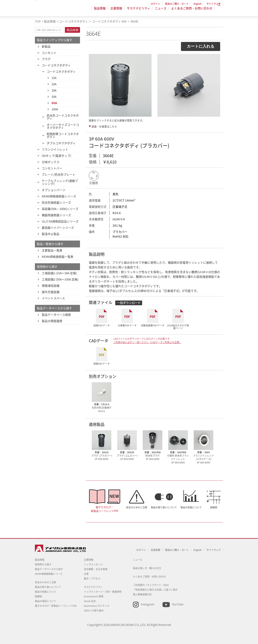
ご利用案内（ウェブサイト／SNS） (152, 585)
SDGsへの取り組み (94, 610)
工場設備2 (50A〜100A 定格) (60, 279)
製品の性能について (191, 507)
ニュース (161, 11)
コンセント (49, 53)
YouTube (178, 604)
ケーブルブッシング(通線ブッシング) (60, 182)
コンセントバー (52, 168)
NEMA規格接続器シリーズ (59, 196)
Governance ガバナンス (97, 606)
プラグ (46, 59)
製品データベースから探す (49, 569)
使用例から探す (43, 564)
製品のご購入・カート (177, 4)
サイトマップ (213, 4)
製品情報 (102, 11)
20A (54, 84)
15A (54, 78)
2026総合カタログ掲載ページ (178, 327)
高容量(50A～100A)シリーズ (60, 209)
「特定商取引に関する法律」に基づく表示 (155, 590)
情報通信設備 (51, 286)
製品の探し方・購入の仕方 (147, 568)
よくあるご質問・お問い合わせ (192, 11)
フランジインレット (55, 149)
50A (54, 97)
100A (55, 109)
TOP (38, 21)
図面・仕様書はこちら (104, 126)
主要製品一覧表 (52, 250)
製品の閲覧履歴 (52, 321)
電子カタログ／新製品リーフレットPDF (105, 509)
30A (54, 90)
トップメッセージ (93, 564)
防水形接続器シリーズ (56, 203)
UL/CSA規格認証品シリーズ (60, 221)
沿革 (86, 574)
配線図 (214, 507)
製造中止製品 (51, 234)
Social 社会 (90, 601)
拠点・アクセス (92, 579)
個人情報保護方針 (142, 594)
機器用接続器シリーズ (56, 215)
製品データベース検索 (56, 315)
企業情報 (118, 11)
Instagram (148, 604)
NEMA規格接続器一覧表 (58, 257)
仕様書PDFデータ (127, 325)
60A (54, 103)
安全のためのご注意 (137, 507)
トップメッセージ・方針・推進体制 (103, 592)
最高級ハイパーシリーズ (58, 228)
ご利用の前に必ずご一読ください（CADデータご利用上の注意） (147, 342)
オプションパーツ (54, 190)
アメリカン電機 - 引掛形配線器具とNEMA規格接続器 (60, 10)
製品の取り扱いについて (164, 507)
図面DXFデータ (102, 364)
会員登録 (155, 550)
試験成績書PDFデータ (153, 325)
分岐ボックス (51, 162)
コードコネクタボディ (74, 21)
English (198, 4)
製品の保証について (45, 601)
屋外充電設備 (51, 292)
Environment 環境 (94, 596)
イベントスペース (53, 298)
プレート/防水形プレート (59, 174)
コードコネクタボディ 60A (109, 21)
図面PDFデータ (102, 325)
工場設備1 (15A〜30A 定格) (59, 273)
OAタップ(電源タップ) (56, 156)
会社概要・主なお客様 (96, 569)
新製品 (46, 46)
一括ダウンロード (129, 303)
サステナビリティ (140, 11)
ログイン (155, 4)
